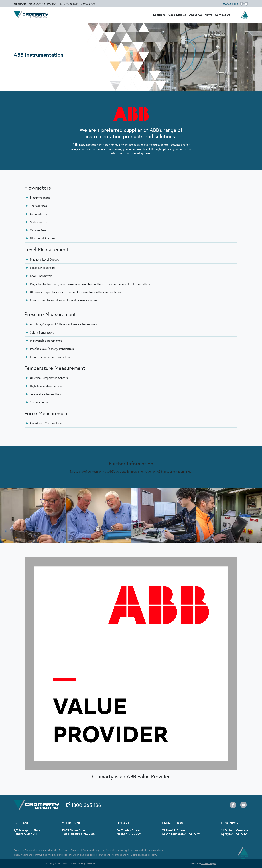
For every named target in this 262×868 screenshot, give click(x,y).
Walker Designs (209, 863)
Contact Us (223, 15)
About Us (195, 15)
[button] (236, 15)
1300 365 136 (230, 4)
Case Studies (177, 15)
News (208, 15)
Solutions (159, 15)
